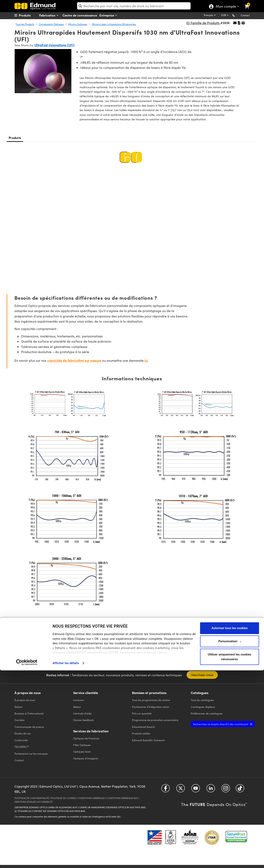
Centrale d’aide (82, 713)
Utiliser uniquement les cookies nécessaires (229, 854)
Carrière (19, 720)
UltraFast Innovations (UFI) (54, 45)
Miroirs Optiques (78, 24)
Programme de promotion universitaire (155, 720)
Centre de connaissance (80, 15)
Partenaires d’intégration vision (151, 707)
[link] (249, 3)
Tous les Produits (25, 24)
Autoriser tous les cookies (230, 826)
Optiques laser (82, 751)
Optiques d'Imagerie (86, 758)
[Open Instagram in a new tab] (226, 790)
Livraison (78, 700)
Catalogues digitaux (203, 707)
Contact (245, 15)
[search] (134, 6)
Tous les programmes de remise (151, 700)
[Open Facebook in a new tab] (166, 790)
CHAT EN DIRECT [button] (103, 645)
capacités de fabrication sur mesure (74, 360)
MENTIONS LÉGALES (25, 802)
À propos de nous (25, 700)
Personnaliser (230, 839)
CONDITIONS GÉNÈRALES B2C (122, 798)
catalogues (202, 700)
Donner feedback (83, 720)
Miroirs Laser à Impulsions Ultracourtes (114, 24)
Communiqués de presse (29, 727)
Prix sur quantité (142, 713)
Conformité (21, 740)
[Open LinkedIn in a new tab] (211, 790)
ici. (146, 360)
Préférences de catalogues (207, 713)
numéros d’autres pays (54, 651)
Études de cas (23, 733)
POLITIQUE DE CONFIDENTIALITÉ (32, 798)
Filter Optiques (82, 745)
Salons (18, 707)
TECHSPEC (22, 747)
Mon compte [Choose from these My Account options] (226, 7)
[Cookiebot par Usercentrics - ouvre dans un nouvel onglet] (27, 860)
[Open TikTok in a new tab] (240, 790)
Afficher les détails (66, 861)
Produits (15, 138)
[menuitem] (30, 15)
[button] (237, 15)
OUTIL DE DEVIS (219, 640)
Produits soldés (141, 733)
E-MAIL (162, 644)
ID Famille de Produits (203, 23)
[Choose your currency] (226, 15)
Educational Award (143, 727)
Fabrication (50, 15)
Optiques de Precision (86, 738)
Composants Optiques (51, 24)
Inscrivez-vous (202, 675)
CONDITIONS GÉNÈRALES (91, 798)
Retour (77, 707)
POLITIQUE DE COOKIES (63, 798)
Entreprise (109, 15)
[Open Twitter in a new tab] (181, 790)
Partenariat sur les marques (31, 753)
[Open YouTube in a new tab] (196, 790)
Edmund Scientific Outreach (148, 740)
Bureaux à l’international (29, 713)
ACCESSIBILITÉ (45, 802)
